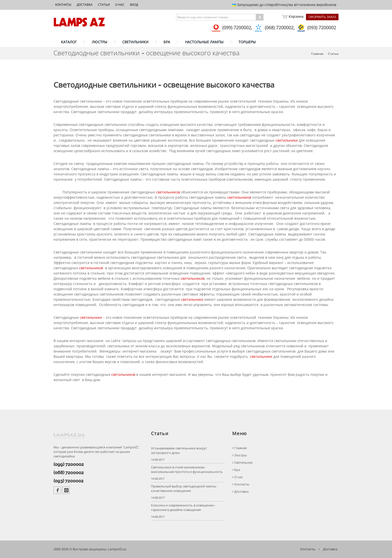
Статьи (104, 5)
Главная (317, 54)
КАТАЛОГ (69, 42)
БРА (167, 42)
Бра (236, 470)
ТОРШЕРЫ (247, 42)
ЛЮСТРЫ (99, 42)
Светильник (242, 463)
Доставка (85, 5)
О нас (120, 5)
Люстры (239, 455)
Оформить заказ (322, 17)
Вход (134, 5)
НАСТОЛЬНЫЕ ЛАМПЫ (204, 42)
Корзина (293, 17)
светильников (168, 192)
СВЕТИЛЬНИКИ (135, 42)
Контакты (63, 5)
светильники (287, 140)
